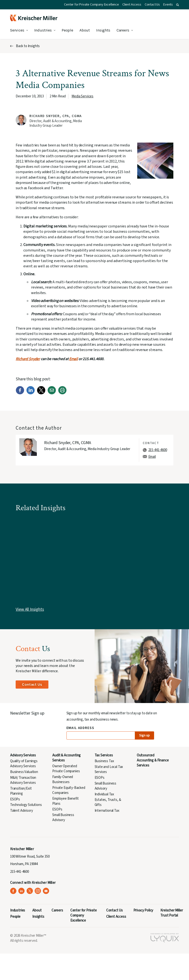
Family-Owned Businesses (63, 779)
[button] (178, 5)
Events (168, 5)
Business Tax (104, 761)
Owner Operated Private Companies (66, 769)
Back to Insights (28, 46)
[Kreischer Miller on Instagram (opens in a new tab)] (38, 891)
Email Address (81, 728)
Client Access (132, 5)
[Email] (52, 393)
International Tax (107, 811)
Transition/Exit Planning (21, 791)
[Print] (62, 393)
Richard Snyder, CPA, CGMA (56, 116)
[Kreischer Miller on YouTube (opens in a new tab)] (46, 891)
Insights (103, 30)
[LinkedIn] (31, 393)
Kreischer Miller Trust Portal (172, 913)
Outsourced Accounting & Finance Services (153, 760)
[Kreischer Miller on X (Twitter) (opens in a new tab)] (30, 891)
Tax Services (104, 755)
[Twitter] (41, 393)
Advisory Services (23, 755)
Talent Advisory (21, 811)
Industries (43, 30)
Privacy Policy (143, 910)
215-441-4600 (158, 450)
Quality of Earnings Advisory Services (24, 764)
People (67, 30)
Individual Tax (104, 794)
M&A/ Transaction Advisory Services (23, 780)
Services (17, 30)
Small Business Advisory (63, 817)
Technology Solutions (26, 805)
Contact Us (152, 5)
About (85, 30)
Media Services (82, 96)
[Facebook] (20, 393)
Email (73, 359)
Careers (123, 30)
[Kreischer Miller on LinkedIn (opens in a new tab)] (22, 891)
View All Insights (30, 609)
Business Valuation (24, 772)
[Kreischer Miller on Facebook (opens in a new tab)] (13, 891)
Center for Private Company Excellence (91, 5)
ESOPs (15, 799)
